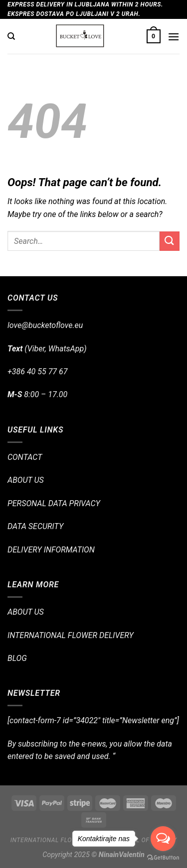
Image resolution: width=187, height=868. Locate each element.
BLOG (17, 658)
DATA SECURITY (35, 526)
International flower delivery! (64, 840)
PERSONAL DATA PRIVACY (54, 503)
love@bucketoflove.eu (45, 325)
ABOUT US (26, 480)
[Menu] (174, 37)
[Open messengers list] (163, 839)
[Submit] (170, 241)
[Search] (11, 36)
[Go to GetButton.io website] (163, 858)
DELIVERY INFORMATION (51, 550)
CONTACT (25, 457)
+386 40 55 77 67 (37, 372)
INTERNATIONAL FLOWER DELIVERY (71, 635)
